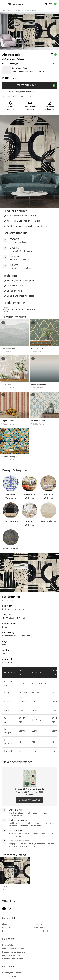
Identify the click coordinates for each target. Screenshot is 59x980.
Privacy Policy (39, 924)
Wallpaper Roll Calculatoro (13, 959)
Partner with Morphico (11, 955)
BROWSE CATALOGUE (29, 800)
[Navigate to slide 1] (27, 45)
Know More (53, 64)
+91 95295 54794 (9, 976)
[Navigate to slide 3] (32, 45)
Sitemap (6, 931)
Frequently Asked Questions (13, 952)
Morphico (16, 4)
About (5, 924)
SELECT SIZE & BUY (26, 85)
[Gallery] (29, 31)
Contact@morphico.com (12, 973)
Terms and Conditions (42, 931)
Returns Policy (39, 928)
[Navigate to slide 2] (30, 45)
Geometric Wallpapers (14, 10)
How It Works (8, 945)
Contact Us (7, 928)
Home (5, 10)
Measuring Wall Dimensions (13, 949)
